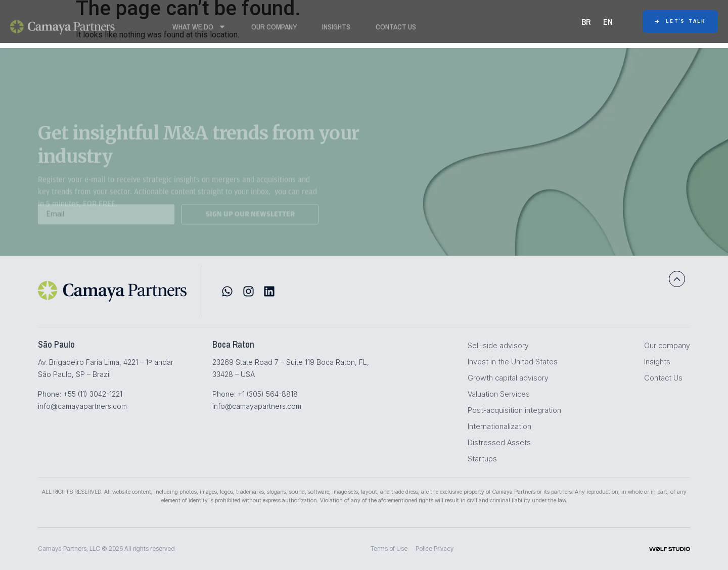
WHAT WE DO (199, 29)
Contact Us (396, 29)
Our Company (274, 29)
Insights (336, 29)
